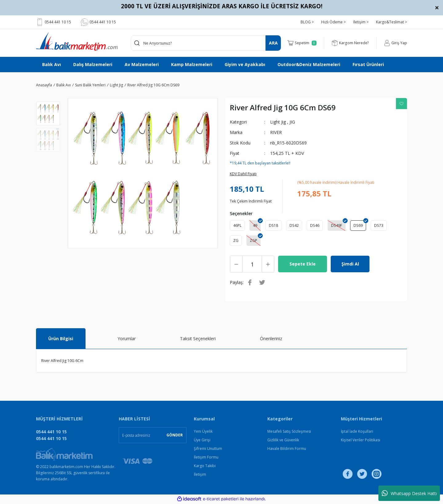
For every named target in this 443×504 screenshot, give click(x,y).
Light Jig (278, 122)
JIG (292, 122)
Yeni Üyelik (203, 432)
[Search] (206, 43)
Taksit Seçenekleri (198, 339)
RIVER (276, 132)
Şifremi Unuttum (208, 449)
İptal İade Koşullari (357, 432)
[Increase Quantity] (268, 265)
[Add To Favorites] (401, 104)
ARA (273, 43)
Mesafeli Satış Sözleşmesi (289, 432)
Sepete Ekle (303, 264)
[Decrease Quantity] (236, 265)
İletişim (200, 475)
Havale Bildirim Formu (287, 449)
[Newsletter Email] (153, 436)
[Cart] (302, 43)
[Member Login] (395, 43)
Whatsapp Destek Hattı (409, 493)
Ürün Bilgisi (61, 339)
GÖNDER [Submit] (175, 436)
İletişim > (361, 22)
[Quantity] (252, 265)
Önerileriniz (271, 339)
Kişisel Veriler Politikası (361, 441)
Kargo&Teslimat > (391, 22)
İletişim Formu (206, 458)
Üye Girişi (202, 441)
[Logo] (77, 41)
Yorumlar (127, 339)
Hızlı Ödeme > (333, 22)
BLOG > (307, 22)
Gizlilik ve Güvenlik (283, 441)
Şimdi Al (350, 264)
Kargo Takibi (205, 466)
